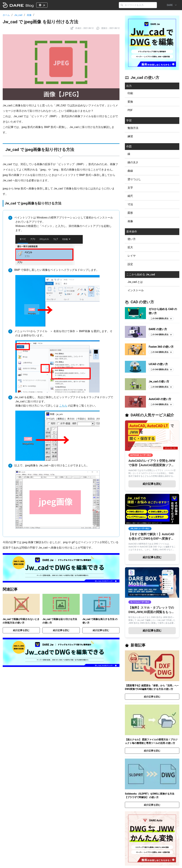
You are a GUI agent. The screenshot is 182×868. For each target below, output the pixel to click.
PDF (130, 110)
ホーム (6, 15)
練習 (130, 136)
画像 (29, 15)
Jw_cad (18, 15)
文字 (130, 188)
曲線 (130, 171)
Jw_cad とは (135, 282)
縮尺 (130, 196)
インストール (136, 290)
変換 (130, 102)
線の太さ (133, 162)
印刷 (130, 93)
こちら (63, 406)
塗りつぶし (134, 179)
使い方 (132, 239)
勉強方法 (133, 128)
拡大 (130, 247)
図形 (130, 213)
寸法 (130, 204)
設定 (130, 264)
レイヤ (132, 256)
